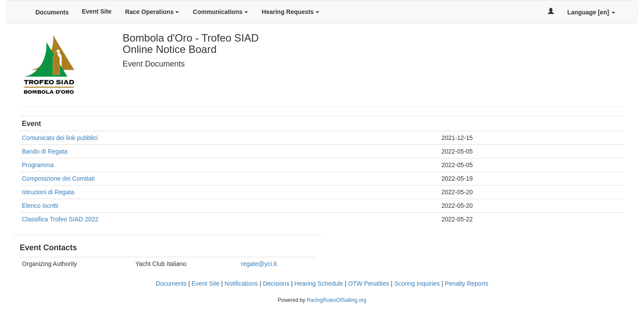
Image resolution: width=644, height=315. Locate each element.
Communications (220, 12)
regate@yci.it (259, 264)
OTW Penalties (369, 283)
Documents (52, 12)
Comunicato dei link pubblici (60, 138)
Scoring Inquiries (417, 283)
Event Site (97, 11)
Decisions (276, 283)
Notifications (241, 283)
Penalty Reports (466, 283)
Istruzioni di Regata (48, 192)
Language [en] (591, 12)
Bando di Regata (45, 151)
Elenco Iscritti (40, 206)
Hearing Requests (291, 12)
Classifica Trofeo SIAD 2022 (60, 219)
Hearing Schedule (319, 283)
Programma (38, 165)
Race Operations (152, 12)
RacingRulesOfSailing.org (336, 300)
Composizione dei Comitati (58, 178)
